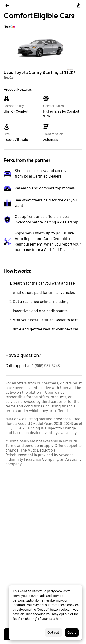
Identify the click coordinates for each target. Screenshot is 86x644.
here (59, 619)
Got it (72, 633)
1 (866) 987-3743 (46, 366)
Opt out (53, 633)
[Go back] (7, 6)
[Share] (79, 6)
